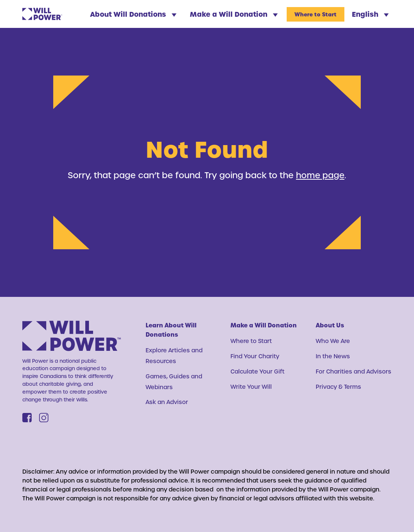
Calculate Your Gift (258, 371)
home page (320, 175)
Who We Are (333, 341)
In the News (333, 356)
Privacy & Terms (339, 387)
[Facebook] (27, 418)
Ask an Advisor (167, 402)
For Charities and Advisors (354, 371)
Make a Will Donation (234, 14)
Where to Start (316, 14)
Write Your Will (251, 387)
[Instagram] (44, 418)
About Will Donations (133, 14)
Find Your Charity (255, 356)
